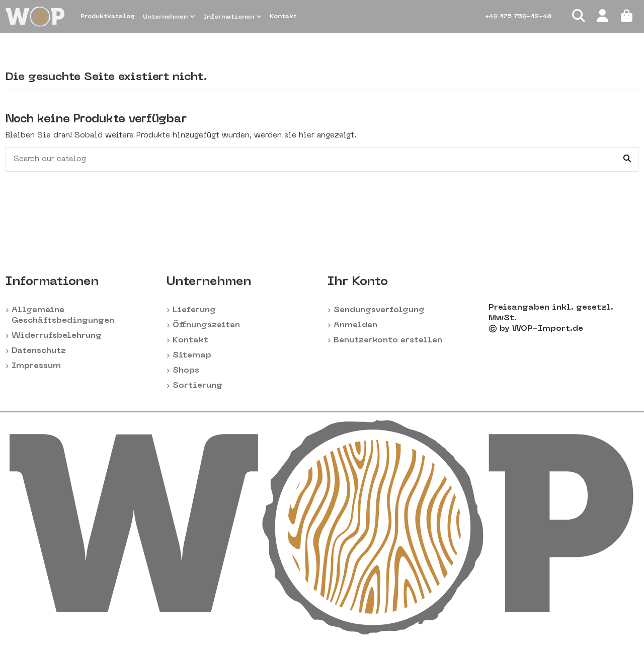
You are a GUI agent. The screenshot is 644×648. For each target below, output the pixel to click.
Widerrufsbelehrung (57, 336)
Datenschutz (39, 351)
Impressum (36, 366)
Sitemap (192, 355)
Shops (186, 371)
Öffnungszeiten (206, 325)
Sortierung (197, 386)
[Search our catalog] (627, 159)
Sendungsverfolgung (379, 310)
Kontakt (190, 340)
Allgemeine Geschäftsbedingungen (63, 315)
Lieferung (194, 310)
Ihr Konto (358, 282)
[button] (169, 17)
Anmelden (355, 325)
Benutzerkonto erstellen (388, 340)
